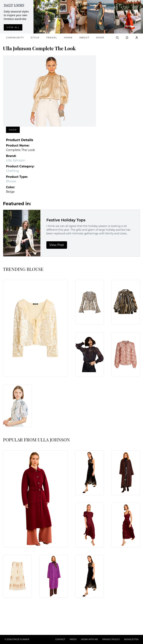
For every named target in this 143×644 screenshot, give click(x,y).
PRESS (73, 639)
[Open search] (117, 38)
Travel (52, 38)
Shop (100, 38)
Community (15, 38)
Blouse (11, 181)
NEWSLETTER (131, 639)
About (84, 38)
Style (35, 38)
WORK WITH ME (89, 639)
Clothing (12, 171)
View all (13, 27)
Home (68, 38)
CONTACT (60, 639)
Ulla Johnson (16, 160)
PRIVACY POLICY (111, 639)
